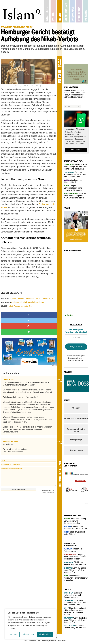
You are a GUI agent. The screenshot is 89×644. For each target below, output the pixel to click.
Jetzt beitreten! (76, 150)
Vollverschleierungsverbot (74, 97)
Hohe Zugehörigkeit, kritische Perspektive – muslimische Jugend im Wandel (75, 611)
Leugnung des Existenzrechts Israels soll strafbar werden (75, 557)
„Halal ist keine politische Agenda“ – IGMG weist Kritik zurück (75, 196)
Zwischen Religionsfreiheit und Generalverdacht (73, 595)
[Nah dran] (55, 610)
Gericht (67, 91)
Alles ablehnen (28, 634)
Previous (67, 488)
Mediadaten (53, 641)
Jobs (39, 641)
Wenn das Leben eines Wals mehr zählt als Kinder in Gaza (75, 570)
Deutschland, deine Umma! (76, 430)
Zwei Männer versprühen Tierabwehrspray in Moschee (76, 578)
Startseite (47, 11)
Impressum (33, 641)
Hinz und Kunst (76, 450)
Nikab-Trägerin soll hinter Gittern (17, 306)
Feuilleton (79, 11)
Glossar (76, 408)
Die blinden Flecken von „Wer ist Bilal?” (75, 627)
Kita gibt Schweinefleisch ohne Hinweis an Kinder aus (73, 188)
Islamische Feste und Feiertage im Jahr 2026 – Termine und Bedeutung (76, 167)
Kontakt (26, 641)
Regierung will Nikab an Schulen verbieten (23, 302)
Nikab (66, 93)
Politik (53, 11)
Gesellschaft (66, 11)
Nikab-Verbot (75, 93)
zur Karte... (69, 315)
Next (84, 488)
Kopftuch (83, 91)
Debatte (85, 11)
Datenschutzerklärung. (76, 360)
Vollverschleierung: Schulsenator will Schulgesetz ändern (28, 298)
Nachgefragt (76, 440)
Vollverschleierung (77, 95)
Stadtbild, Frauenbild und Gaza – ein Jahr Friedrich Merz (75, 174)
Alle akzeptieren (45, 634)
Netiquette (50, 492)
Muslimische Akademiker (76, 419)
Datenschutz (62, 641)
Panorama (73, 11)
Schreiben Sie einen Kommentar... (28, 477)
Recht (60, 11)
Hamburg (75, 91)
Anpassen (14, 634)
